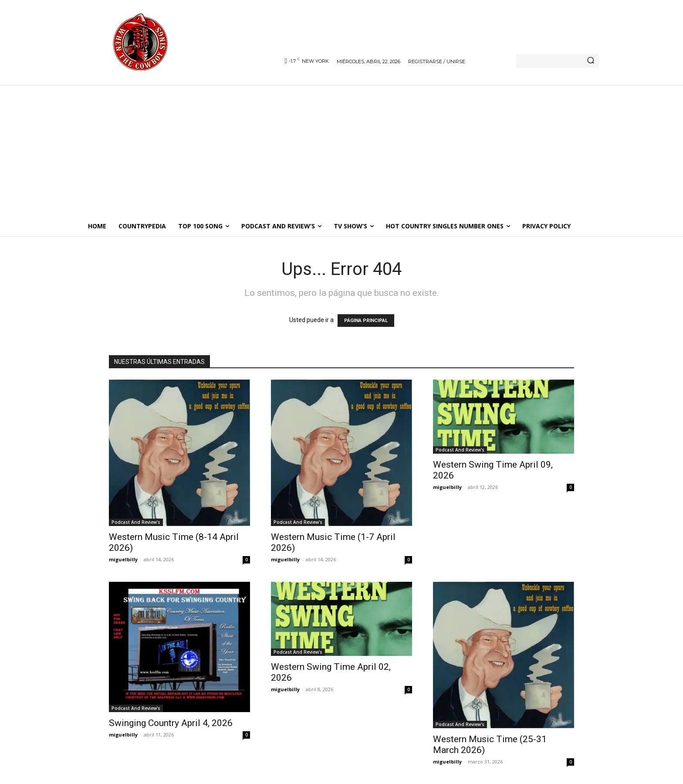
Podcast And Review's (136, 522)
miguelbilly (123, 559)
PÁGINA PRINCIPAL (366, 321)
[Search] (591, 61)
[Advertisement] (341, 150)
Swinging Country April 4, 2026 (171, 723)
